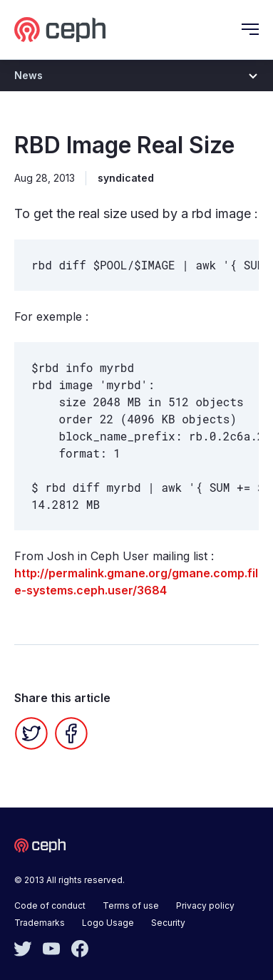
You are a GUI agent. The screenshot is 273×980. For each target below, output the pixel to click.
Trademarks (40, 923)
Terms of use (131, 906)
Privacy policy (205, 906)
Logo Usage (108, 923)
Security (168, 923)
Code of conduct (50, 906)
